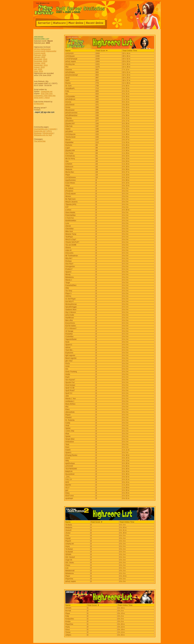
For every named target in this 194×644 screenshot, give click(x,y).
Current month (40, 53)
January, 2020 (40, 57)
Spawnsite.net (47, 91)
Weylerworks (48, 133)
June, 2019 (38, 71)
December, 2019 (41, 59)
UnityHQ (53, 129)
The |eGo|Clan (40, 141)
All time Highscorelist (42, 49)
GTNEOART (39, 104)
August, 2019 (39, 67)
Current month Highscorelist (45, 51)
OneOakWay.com (41, 129)
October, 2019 (40, 63)
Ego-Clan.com (47, 94)
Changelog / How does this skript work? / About (45, 97)
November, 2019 (41, 61)
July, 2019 (38, 69)
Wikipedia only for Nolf (43, 135)
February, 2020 (40, 55)
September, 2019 (41, 65)
